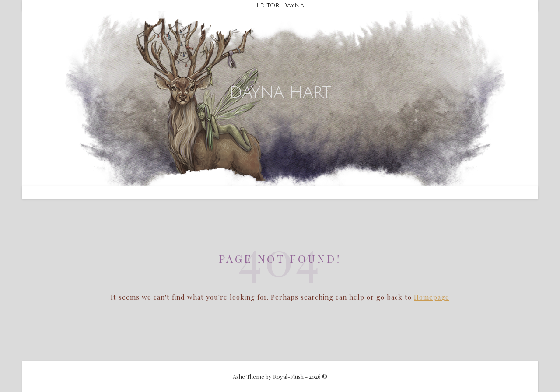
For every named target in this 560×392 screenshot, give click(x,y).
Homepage (432, 297)
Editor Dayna (280, 5)
